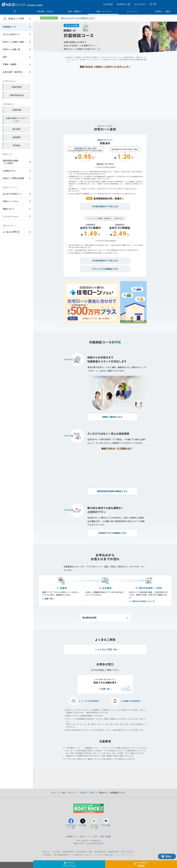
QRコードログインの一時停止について (78, 18)
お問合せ (46, 852)
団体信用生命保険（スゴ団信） (11, 162)
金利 (5, 57)
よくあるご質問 (11, 232)
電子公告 (127, 852)
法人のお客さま (140, 4)
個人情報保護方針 (62, 855)
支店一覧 (105, 837)
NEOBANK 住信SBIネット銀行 (22, 4)
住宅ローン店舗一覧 (11, 49)
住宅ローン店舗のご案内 (13, 42)
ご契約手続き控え (16, 95)
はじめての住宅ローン (12, 194)
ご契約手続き (16, 87)
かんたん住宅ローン (11, 34)
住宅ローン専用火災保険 (13, 178)
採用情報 (68, 852)
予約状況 (16, 145)
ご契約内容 (16, 110)
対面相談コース (10, 27)
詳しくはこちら (74, 191)
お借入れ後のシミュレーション (16, 120)
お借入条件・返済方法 (12, 72)
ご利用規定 (46, 855)
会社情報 (108, 4)
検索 (155, 4)
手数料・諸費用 (10, 64)
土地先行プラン (10, 171)
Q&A (56, 852)
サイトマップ (127, 855)
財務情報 (113, 852)
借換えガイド (9, 209)
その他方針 (77, 855)
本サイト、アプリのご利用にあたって (102, 855)
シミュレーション (11, 216)
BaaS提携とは (123, 4)
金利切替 (16, 137)
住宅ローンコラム (11, 201)
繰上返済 (16, 129)
